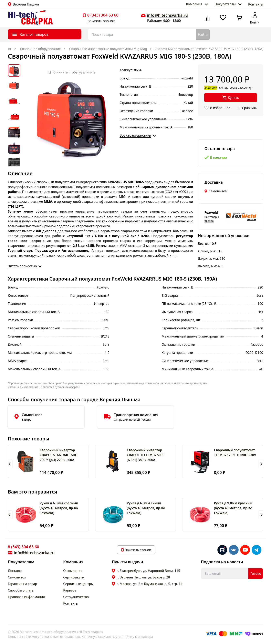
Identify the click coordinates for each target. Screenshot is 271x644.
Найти (203, 35)
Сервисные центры (78, 584)
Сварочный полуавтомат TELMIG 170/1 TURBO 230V (235, 452)
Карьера (70, 590)
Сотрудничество (76, 597)
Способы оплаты (21, 590)
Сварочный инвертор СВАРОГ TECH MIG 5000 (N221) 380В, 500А (146, 455)
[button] (10, 464)
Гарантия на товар (23, 584)
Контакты (256, 4)
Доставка (15, 571)
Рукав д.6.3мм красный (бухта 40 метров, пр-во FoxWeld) (59, 508)
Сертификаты (74, 577)
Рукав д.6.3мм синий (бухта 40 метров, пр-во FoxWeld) (146, 508)
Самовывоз (17, 577)
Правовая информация (26, 597)
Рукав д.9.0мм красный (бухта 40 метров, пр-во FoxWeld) (233, 508)
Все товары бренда (212, 219)
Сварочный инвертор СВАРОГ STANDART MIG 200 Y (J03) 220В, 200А (58, 455)
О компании (73, 571)
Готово (256, 574)
